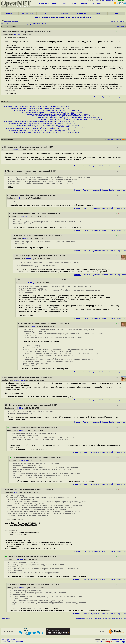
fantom (67, 112)
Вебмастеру (120, 642)
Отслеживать (121, 27)
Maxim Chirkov (119, 640)
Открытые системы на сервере (20, 24)
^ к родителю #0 (95, 166)
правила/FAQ (28, 14)
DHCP (35, 24)
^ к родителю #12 (95, 484)
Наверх (105, 166)
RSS (116, 14)
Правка (105, 97)
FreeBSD (42, 24)
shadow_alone (55, 121)
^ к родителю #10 (95, 452)
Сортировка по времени (114, 140)
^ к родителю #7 (95, 372)
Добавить (99, 642)
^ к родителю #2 (95, 208)
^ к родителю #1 (95, 190)
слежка (99, 14)
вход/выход (81, 14)
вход (102, 1)
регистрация (109, 1)
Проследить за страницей (12, 642)
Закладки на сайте (9, 640)
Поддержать (109, 642)
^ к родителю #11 (95, 580)
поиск (45, 14)
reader (77, 116)
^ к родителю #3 (95, 230)
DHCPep (17, 35)
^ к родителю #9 (95, 422)
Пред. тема (115, 618)
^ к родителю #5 (95, 275)
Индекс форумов (102, 618)
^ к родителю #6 (95, 318)
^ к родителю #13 (95, 614)
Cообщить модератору (117, 97)
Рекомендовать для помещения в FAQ (85, 618)
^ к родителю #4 (95, 251)
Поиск (93, 3)
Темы (109, 618)
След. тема (122, 618)
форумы (10, 14)
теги (98, 3)
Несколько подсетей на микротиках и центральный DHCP (28, 107)
